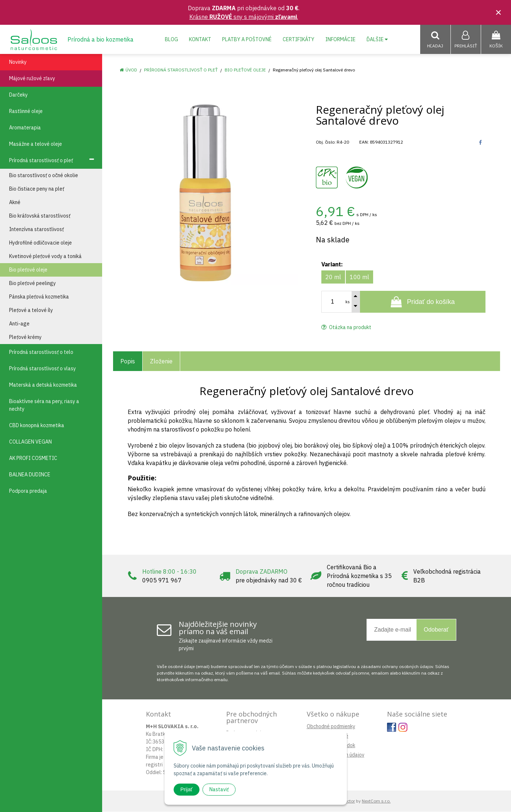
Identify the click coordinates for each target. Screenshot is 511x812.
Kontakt (200, 39)
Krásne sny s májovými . (244, 17)
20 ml (333, 277)
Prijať (187, 789)
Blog (171, 39)
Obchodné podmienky (331, 727)
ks (348, 302)
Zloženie (161, 362)
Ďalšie (377, 39)
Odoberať (436, 630)
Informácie (340, 39)
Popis (128, 362)
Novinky (18, 62)
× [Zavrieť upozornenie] (499, 12)
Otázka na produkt (346, 328)
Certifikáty (299, 39)
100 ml (359, 277)
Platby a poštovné (247, 39)
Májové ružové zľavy (32, 79)
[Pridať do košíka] (423, 302)
